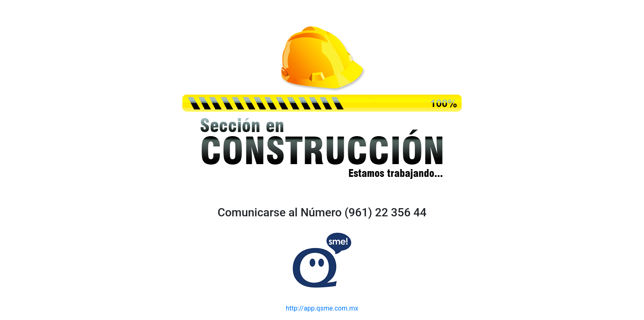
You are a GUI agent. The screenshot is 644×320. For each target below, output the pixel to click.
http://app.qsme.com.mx (322, 308)
